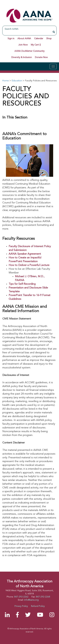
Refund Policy (38, 606)
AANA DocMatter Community (29, 51)
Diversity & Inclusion (22, 57)
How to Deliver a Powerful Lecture (29, 265)
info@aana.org (31, 600)
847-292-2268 (43, 597)
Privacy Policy (21, 606)
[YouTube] (40, 615)
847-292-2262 (21, 597)
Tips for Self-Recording (22, 284)
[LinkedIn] (7, 615)
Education (17, 81)
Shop (49, 39)
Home (6, 81)
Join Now (23, 45)
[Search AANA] (28, 29)
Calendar (39, 39)
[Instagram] (52, 615)
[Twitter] (28, 615)
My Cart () (36, 45)
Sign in (11, 39)
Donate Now (41, 57)
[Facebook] (17, 615)
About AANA (24, 39)
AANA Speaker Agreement (25, 254)
